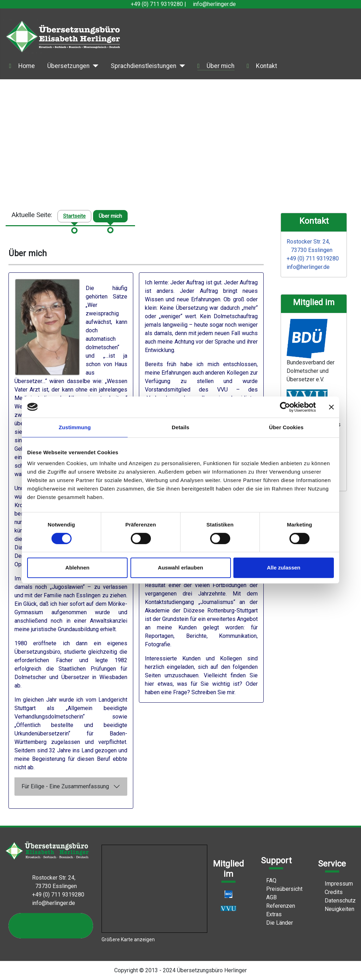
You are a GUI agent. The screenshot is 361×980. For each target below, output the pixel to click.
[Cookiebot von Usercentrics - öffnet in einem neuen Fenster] (285, 407)
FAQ (269, 880)
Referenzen (278, 906)
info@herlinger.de (214, 4)
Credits (331, 892)
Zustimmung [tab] (75, 427)
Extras (271, 914)
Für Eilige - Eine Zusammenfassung (65, 786)
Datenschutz (338, 901)
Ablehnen (77, 568)
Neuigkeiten (337, 909)
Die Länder (277, 923)
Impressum (336, 884)
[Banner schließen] (331, 407)
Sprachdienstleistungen (143, 66)
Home (27, 66)
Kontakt (267, 66)
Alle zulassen (284, 568)
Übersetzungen (68, 66)
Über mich (221, 66)
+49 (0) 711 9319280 (157, 4)
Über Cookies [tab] (286, 427)
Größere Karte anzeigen (128, 939)
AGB (269, 897)
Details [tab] (180, 427)
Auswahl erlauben (180, 568)
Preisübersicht (282, 889)
